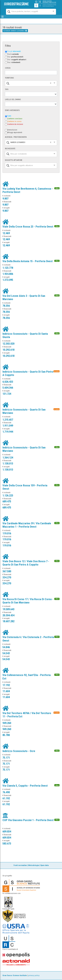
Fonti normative (20, 865)
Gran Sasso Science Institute (15, 975)
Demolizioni (12, 130)
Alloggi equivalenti (15, 132)
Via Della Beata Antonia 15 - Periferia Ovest (28, 261)
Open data (44, 865)
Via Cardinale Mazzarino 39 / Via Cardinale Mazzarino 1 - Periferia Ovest (27, 525)
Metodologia (34, 865)
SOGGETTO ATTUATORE (14, 160)
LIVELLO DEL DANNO (13, 100)
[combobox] (28, 11)
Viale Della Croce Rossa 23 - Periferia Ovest (28, 227)
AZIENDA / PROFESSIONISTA (16, 137)
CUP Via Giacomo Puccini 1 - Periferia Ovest (28, 820)
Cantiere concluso (15, 119)
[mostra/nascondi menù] (3, 17)
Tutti (9, 116)
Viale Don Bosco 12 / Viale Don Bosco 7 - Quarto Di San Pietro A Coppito (26, 563)
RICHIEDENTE (10, 149)
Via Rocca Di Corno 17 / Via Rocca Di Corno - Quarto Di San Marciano (28, 601)
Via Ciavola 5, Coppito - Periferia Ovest (25, 786)
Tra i (15, 57)
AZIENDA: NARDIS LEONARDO (15, 31)
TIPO (7, 89)
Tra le (13, 54)
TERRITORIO (9, 78)
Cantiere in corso (14, 121)
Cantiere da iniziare (15, 124)
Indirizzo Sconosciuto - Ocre (19, 751)
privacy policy (34, 975)
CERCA (8, 68)
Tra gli (14, 51)
